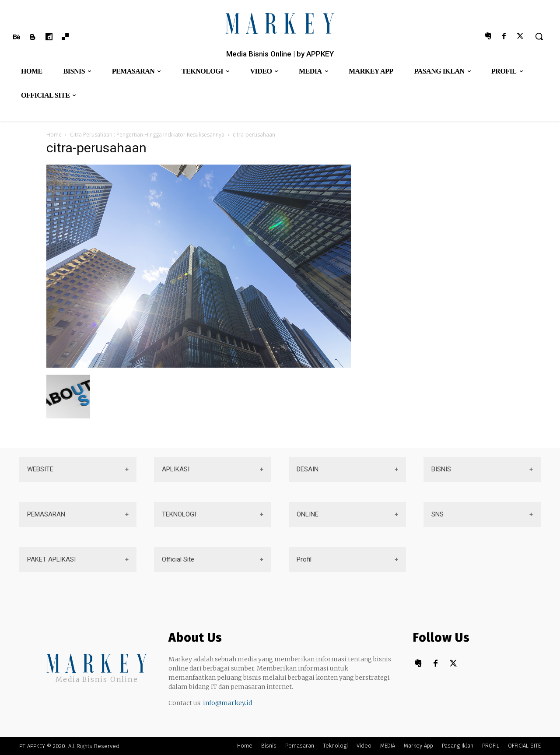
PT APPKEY (32, 746)
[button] (539, 36)
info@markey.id (227, 703)
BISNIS (441, 469)
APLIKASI (176, 469)
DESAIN (308, 469)
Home (54, 135)
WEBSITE (40, 469)
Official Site (178, 559)
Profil (304, 559)
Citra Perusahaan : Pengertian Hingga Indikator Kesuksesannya (147, 135)
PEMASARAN (46, 514)
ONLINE (308, 514)
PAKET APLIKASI (51, 559)
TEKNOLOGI (179, 514)
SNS (437, 514)
